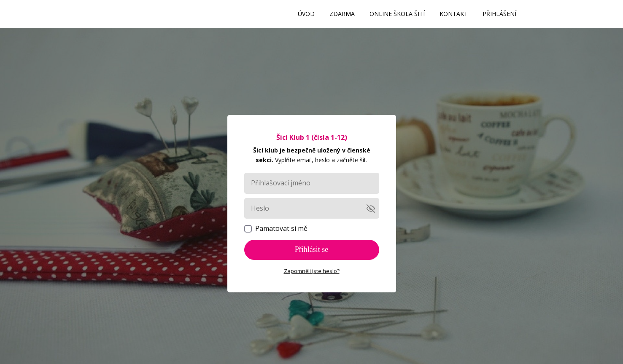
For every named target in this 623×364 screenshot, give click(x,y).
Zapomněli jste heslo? (312, 271)
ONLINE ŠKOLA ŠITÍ (397, 14)
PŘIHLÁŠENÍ (499, 14)
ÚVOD (306, 14)
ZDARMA (342, 14)
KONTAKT (454, 14)
